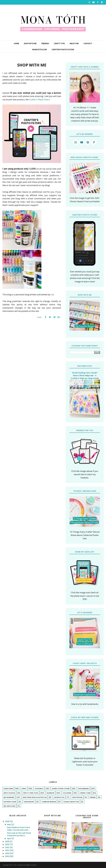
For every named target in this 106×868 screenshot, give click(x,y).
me (52, 294)
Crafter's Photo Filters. (40, 99)
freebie (93, 797)
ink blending (9, 797)
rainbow (51, 793)
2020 (8, 853)
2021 (7, 850)
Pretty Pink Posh (31, 793)
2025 (8, 842)
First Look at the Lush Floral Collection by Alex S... (19, 834)
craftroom (77, 797)
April (9, 838)
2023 (8, 844)
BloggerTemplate (31, 865)
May (9, 824)
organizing (29, 802)
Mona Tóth (13, 865)
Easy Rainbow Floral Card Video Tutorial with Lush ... (18, 829)
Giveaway (39, 789)
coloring (67, 793)
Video (24, 789)
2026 (8, 821)
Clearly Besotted (71, 802)
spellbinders (84, 789)
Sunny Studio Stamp (61, 789)
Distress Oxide (10, 802)
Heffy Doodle (9, 793)
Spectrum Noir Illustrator (35, 797)
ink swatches (9, 806)
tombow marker (49, 802)
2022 (8, 847)
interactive (59, 797)
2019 (7, 856)
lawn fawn (8, 789)
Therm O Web (85, 793)
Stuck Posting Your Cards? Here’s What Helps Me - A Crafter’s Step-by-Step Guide (85, 376)
